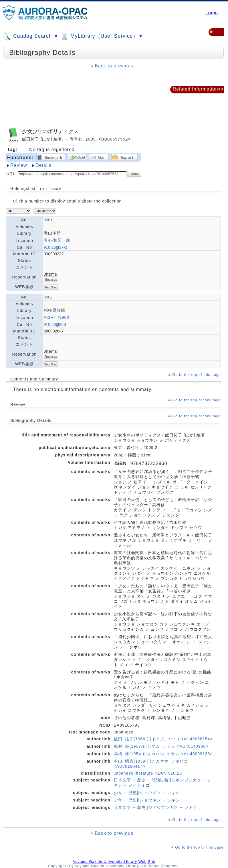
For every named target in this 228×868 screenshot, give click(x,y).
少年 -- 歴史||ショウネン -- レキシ (147, 800)
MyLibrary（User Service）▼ (102, 36)
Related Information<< (198, 89)
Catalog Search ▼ (30, 36)
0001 (48, 220)
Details (43, 165)
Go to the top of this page (197, 375)
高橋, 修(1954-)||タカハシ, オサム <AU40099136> (163, 754)
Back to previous (114, 66)
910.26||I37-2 (55, 247)
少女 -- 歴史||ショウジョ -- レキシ (147, 793)
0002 (48, 297)
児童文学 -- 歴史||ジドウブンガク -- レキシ (155, 807)
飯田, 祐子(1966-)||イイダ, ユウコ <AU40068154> (163, 739)
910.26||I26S (55, 324)
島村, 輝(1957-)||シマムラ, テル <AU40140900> (161, 746)
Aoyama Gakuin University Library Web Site (114, 862)
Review (19, 165)
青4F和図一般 (57, 240)
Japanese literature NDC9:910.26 (148, 773)
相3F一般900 (57, 317)
